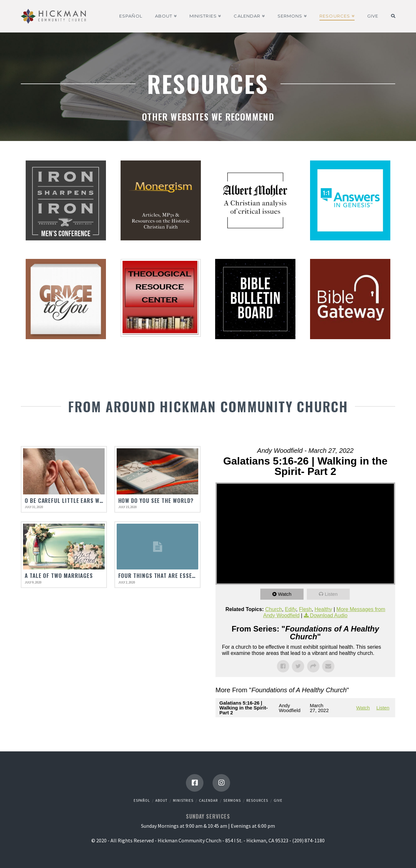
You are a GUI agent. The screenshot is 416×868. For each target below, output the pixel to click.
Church (274, 609)
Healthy (323, 609)
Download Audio (329, 615)
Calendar (208, 800)
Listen (331, 594)
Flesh (305, 609)
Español (142, 800)
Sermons (232, 800)
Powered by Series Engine (371, 730)
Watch (285, 594)
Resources (257, 800)
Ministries (183, 800)
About (161, 800)
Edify (291, 609)
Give (278, 800)
